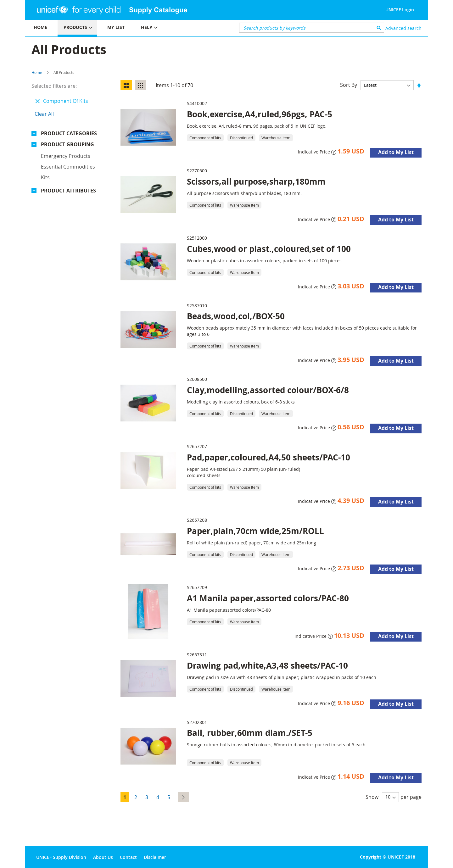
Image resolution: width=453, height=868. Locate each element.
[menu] (126, 28)
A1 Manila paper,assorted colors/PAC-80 (268, 598)
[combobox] (312, 28)
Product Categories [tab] (69, 133)
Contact (128, 857)
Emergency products (66, 156)
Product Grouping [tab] (67, 144)
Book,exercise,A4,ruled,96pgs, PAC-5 (260, 114)
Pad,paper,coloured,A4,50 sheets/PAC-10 (268, 457)
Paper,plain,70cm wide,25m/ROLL (255, 531)
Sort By (349, 85)
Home (37, 72)
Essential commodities (68, 167)
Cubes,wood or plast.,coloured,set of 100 (269, 249)
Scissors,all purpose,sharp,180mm (256, 181)
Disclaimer (155, 857)
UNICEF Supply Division (61, 857)
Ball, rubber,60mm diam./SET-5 (250, 733)
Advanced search (403, 28)
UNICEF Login (400, 10)
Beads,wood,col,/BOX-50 (236, 316)
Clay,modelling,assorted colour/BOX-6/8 (268, 390)
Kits (45, 177)
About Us (103, 857)
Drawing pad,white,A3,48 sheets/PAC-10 (267, 665)
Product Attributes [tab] (68, 191)
